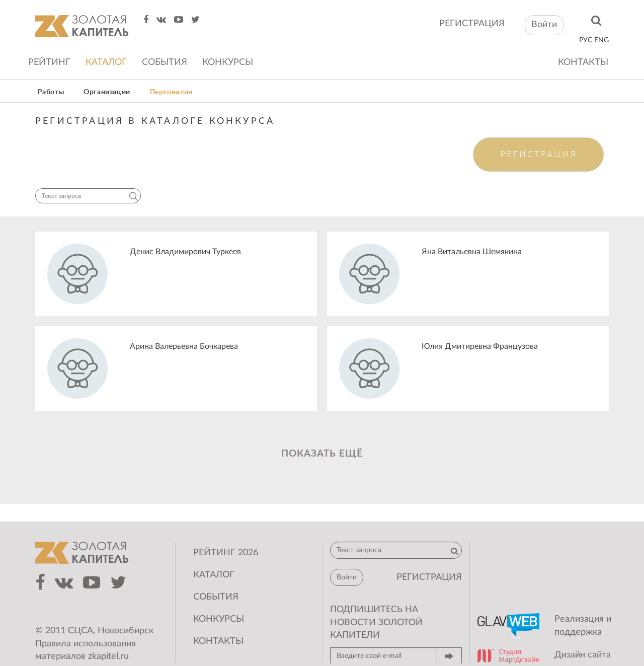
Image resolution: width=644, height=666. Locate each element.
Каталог (106, 62)
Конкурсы (228, 62)
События (165, 62)
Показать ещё (322, 454)
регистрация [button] (429, 577)
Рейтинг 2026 (226, 553)
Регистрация (539, 154)
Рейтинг (49, 62)
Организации (107, 92)
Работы (51, 92)
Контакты (583, 62)
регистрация (472, 24)
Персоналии (171, 92)
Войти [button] (544, 25)
